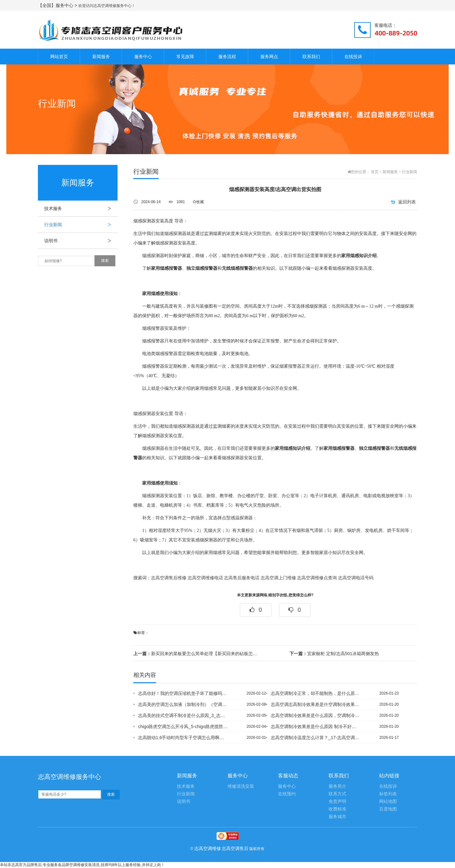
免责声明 (337, 802)
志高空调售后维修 (169, 578)
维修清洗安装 (241, 786)
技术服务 (81, 208)
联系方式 (337, 794)
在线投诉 (353, 57)
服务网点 (269, 57)
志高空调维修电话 (205, 578)
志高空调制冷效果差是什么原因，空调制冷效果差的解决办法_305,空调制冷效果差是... (316, 715)
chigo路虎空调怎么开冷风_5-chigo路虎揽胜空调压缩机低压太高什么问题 (183, 726)
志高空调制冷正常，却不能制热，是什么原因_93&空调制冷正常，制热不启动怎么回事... (316, 693)
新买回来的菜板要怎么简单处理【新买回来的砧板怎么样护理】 (197, 654)
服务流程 (227, 57)
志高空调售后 (235, 848)
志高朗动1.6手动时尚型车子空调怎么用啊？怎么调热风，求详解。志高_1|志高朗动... (183, 738)
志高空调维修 (208, 848)
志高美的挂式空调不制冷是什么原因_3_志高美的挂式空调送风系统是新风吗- (183, 715)
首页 (375, 172)
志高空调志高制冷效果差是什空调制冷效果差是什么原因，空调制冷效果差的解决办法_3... (316, 704)
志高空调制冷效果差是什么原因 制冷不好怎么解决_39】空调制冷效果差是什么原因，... (316, 726)
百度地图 (388, 809)
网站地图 (388, 802)
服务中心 (143, 57)
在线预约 (287, 794)
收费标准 (337, 809)
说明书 (81, 241)
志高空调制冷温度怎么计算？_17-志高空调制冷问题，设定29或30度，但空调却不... (316, 738)
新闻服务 (101, 57)
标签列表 (388, 794)
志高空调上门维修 (278, 578)
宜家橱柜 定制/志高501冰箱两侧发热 (334, 654)
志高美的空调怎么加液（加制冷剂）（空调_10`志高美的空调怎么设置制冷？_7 (183, 704)
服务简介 (337, 786)
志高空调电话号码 (356, 578)
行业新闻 (81, 225)
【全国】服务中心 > (58, 5)
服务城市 (337, 817)
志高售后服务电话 (242, 578)
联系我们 (311, 57)
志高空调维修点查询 (317, 578)
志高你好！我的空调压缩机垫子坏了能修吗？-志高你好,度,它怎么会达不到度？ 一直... (183, 693)
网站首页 (59, 57)
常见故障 (185, 57)
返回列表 (407, 202)
